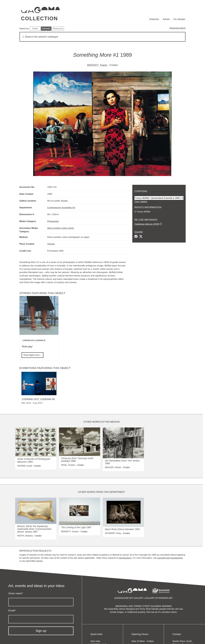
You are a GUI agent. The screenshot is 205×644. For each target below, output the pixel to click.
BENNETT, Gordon (70, 532)
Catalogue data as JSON (147, 224)
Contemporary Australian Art (61, 208)
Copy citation (141, 202)
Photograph (53, 221)
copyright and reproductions (170, 558)
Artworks (154, 19)
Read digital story (32, 355)
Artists (166, 19)
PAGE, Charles (68, 465)
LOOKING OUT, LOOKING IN (34, 340)
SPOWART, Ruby (113, 533)
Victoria (51, 244)
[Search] (102, 37)
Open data (95, 641)
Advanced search (178, 28)
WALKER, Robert (113, 467)
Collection (39, 18)
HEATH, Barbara (25, 536)
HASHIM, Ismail (25, 466)
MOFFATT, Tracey (97, 65)
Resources (58, 29)
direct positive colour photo (61, 228)
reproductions (125, 558)
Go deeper (179, 19)
